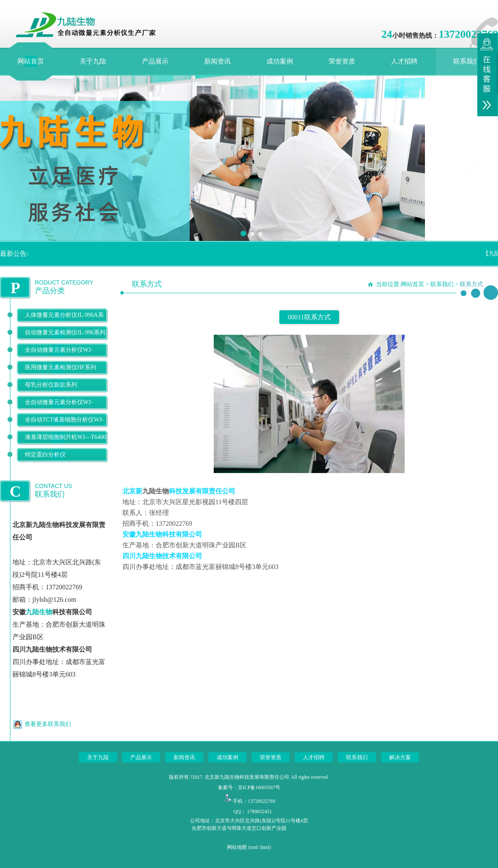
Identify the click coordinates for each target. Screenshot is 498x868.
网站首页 (31, 61)
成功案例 (280, 61)
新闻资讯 (217, 61)
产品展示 (155, 61)
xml (254, 847)
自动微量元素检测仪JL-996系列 (65, 332)
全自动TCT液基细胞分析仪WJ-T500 (64, 426)
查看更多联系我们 (48, 724)
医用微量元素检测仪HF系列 (61, 367)
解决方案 (400, 757)
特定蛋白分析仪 (45, 455)
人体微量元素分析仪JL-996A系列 (64, 322)
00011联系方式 (309, 317)
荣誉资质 (342, 61)
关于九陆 (93, 61)
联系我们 (466, 61)
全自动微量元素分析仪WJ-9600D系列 (59, 357)
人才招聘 (404, 61)
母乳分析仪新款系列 (51, 385)
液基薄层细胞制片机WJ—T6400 (65, 437)
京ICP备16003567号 (259, 787)
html (265, 847)
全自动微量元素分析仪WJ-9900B (59, 409)
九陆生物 (39, 612)
